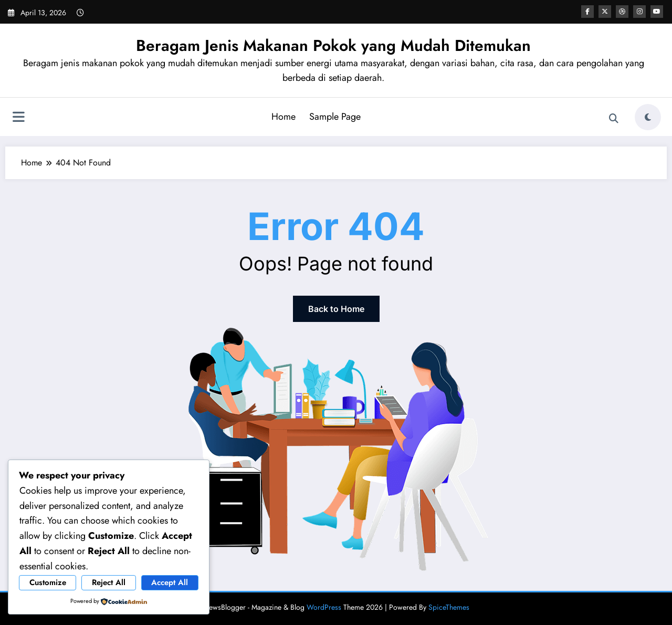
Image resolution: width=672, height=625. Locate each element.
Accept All (170, 582)
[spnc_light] (648, 117)
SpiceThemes (449, 607)
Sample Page (335, 117)
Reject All (109, 582)
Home (283, 117)
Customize (48, 582)
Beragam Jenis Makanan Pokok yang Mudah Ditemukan (333, 45)
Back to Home (336, 309)
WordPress (324, 607)
